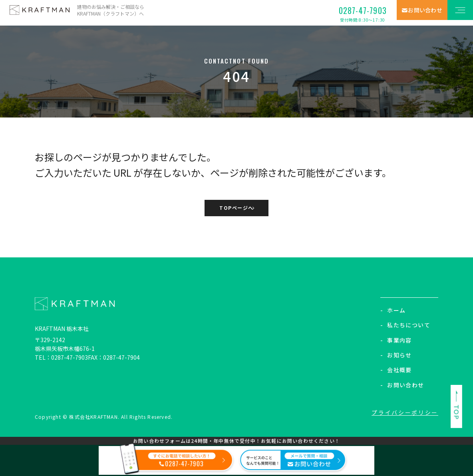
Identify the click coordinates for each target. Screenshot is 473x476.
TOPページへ (236, 208)
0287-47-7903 (363, 14)
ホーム (393, 310)
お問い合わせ (402, 385)
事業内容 (396, 340)
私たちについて (405, 325)
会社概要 (396, 370)
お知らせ (396, 355)
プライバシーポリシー (406, 413)
